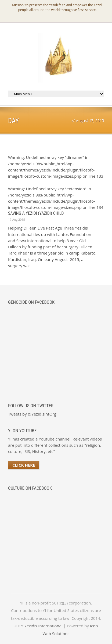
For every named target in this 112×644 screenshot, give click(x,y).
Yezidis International (44, 626)
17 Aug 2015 (17, 219)
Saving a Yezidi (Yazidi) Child (36, 213)
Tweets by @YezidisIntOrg (32, 414)
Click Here (24, 465)
